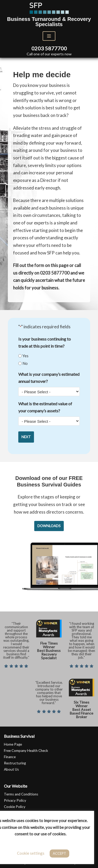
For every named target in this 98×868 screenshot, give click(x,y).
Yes (25, 356)
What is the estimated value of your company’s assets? (45, 407)
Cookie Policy (15, 807)
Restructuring (15, 763)
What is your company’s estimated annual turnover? (49, 378)
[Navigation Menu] (49, 36)
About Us (11, 769)
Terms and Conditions (21, 794)
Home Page (13, 744)
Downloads (49, 526)
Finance (10, 757)
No (25, 363)
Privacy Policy (15, 800)
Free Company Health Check (26, 751)
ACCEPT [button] (59, 853)
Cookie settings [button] (31, 853)
